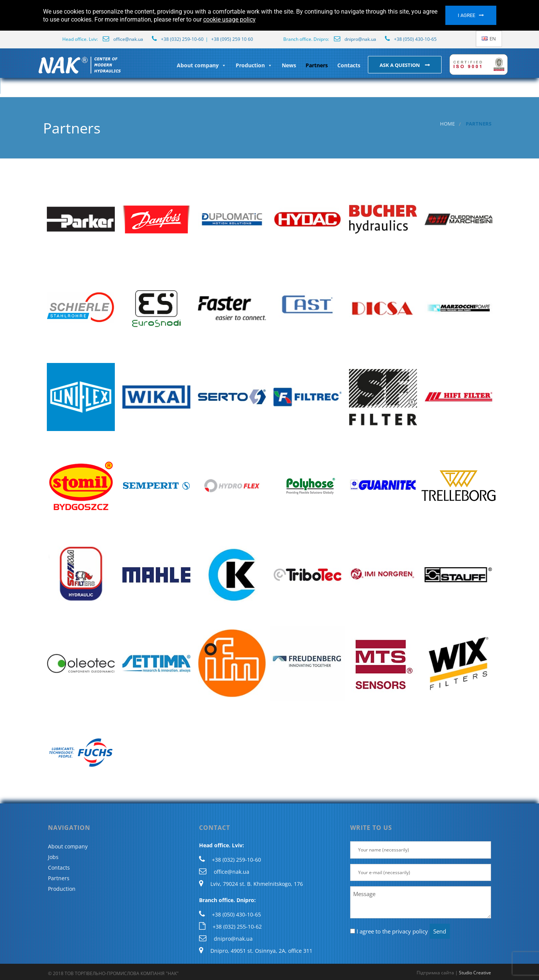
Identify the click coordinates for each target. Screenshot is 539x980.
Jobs (53, 857)
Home (447, 124)
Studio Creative (475, 973)
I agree (466, 15)
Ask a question (400, 65)
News (289, 65)
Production (254, 65)
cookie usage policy (229, 19)
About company (202, 65)
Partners (317, 65)
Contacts (349, 65)
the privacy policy (405, 931)
